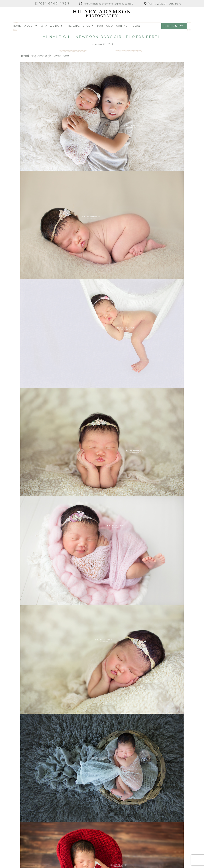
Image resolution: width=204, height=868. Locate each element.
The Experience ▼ (80, 26)
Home (17, 26)
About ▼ (31, 26)
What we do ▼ (52, 26)
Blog (136, 26)
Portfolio (105, 26)
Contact (123, 26)
